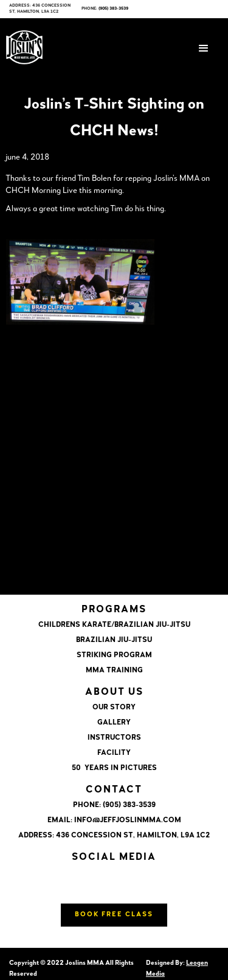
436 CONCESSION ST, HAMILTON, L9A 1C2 (133, 836)
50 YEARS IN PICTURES (114, 768)
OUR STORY (114, 708)
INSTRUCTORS (114, 738)
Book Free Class (114, 915)
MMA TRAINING (114, 671)
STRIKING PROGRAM (114, 655)
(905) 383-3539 (113, 9)
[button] (204, 49)
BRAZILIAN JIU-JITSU (114, 640)
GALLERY (114, 723)
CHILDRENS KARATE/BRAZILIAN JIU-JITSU (114, 625)
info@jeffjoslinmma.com (128, 820)
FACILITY (114, 753)
